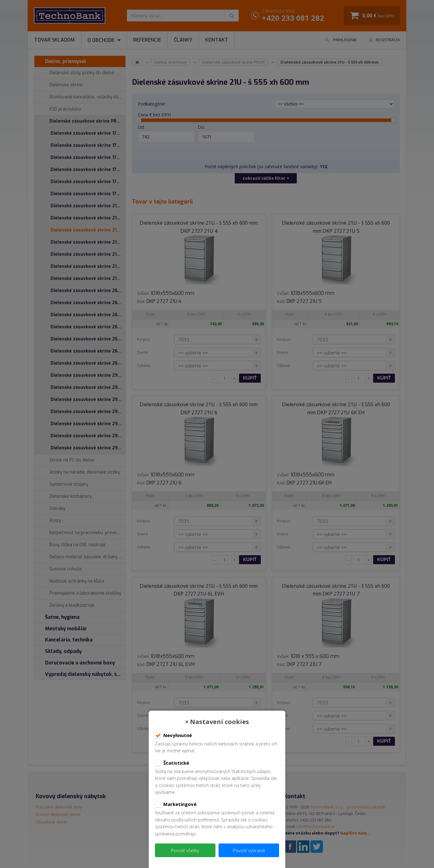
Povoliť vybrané (249, 850)
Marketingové (176, 804)
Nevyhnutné (173, 735)
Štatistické (172, 763)
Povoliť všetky (185, 850)
